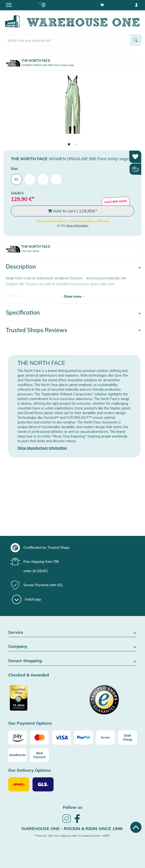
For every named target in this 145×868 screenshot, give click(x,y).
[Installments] (18, 755)
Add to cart (72, 211)
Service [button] (72, 632)
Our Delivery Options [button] (29, 770)
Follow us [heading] (73, 807)
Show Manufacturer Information (42, 448)
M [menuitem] (43, 179)
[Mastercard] (40, 738)
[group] (72, 548)
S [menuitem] (30, 179)
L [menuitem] (56, 179)
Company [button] (72, 647)
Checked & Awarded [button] (29, 675)
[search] (67, 40)
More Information (77, 225)
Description (21, 267)
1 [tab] (69, 145)
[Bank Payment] (40, 755)
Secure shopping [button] (72, 661)
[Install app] (27, 599)
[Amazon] (18, 738)
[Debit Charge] (127, 738)
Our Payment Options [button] (30, 723)
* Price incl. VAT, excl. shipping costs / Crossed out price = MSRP (72, 836)
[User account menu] (136, 5)
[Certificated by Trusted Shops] (40, 700)
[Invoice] (105, 738)
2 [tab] (76, 145)
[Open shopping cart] (102, 5)
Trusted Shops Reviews (36, 330)
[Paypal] (83, 738)
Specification (23, 312)
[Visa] (62, 738)
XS (16, 179)
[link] (67, 822)
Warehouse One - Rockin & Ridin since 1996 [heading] (72, 829)
